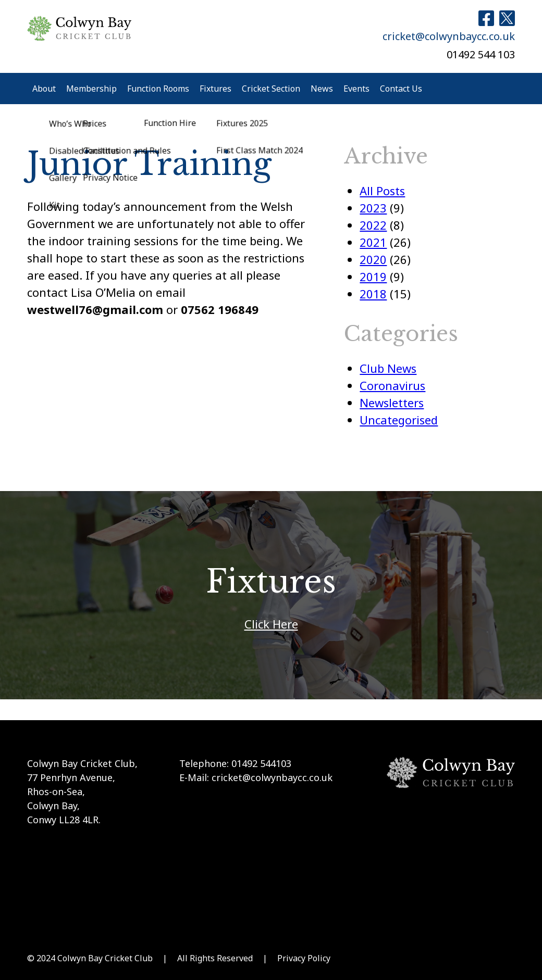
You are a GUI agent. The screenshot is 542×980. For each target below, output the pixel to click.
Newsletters (392, 403)
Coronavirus (392, 385)
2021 (373, 242)
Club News (388, 368)
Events (356, 89)
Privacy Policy (304, 958)
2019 (373, 277)
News (322, 89)
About (44, 89)
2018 (373, 294)
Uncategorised (399, 420)
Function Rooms (158, 89)
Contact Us (401, 89)
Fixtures (215, 89)
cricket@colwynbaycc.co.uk (449, 36)
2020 (373, 259)
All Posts (382, 191)
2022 (373, 225)
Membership (91, 89)
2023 (373, 208)
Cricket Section (271, 89)
